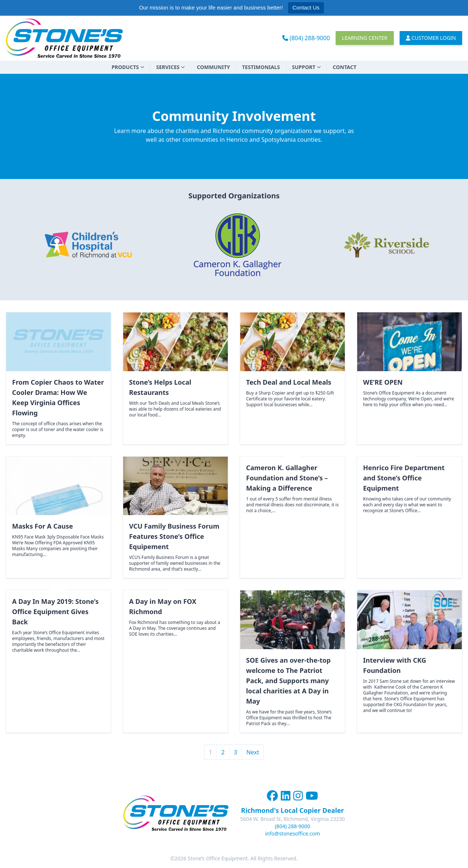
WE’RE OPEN (383, 382)
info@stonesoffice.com (292, 833)
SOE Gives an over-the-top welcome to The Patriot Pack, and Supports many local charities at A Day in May (288, 681)
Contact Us (306, 7)
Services (170, 67)
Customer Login (431, 38)
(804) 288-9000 (306, 38)
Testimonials (261, 67)
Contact (345, 67)
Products (128, 67)
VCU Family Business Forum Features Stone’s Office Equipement (174, 536)
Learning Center (365, 38)
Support (307, 67)
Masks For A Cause (42, 526)
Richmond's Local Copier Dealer (292, 810)
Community (214, 67)
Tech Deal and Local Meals (289, 382)
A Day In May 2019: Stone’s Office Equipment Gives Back (55, 612)
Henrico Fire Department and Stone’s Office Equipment (404, 478)
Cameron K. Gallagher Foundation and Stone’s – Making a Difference (287, 478)
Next (253, 752)
